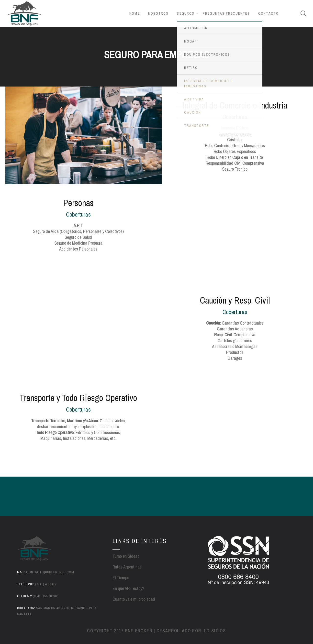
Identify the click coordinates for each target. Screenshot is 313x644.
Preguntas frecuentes (226, 13)
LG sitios (215, 631)
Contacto (268, 13)
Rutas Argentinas (127, 567)
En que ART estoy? (128, 588)
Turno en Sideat (126, 556)
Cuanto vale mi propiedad (134, 599)
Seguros (186, 13)
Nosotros (158, 13)
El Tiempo (121, 578)
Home (134, 13)
